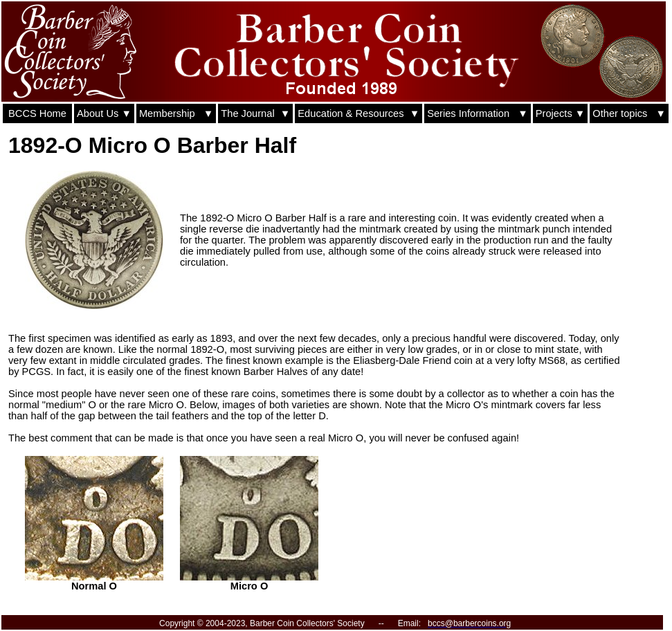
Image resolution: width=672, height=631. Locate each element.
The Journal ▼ (255, 113)
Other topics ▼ (629, 113)
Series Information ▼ (478, 113)
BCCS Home (37, 113)
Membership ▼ (176, 113)
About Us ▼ (104, 113)
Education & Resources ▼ (358, 113)
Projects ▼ (561, 113)
